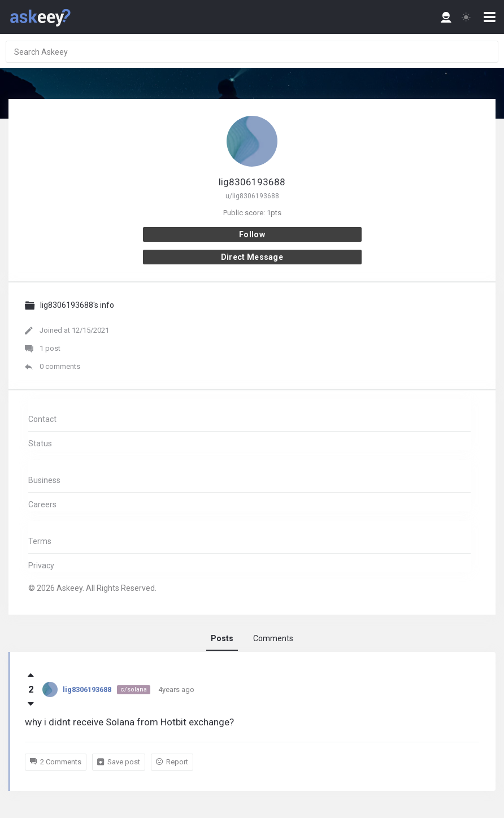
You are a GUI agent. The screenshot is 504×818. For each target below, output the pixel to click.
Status (40, 443)
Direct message (252, 257)
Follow (252, 234)
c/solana (134, 689)
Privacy (41, 565)
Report (172, 762)
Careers (42, 504)
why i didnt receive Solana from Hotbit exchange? (129, 722)
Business (44, 480)
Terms (40, 541)
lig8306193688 (87, 689)
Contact (42, 419)
